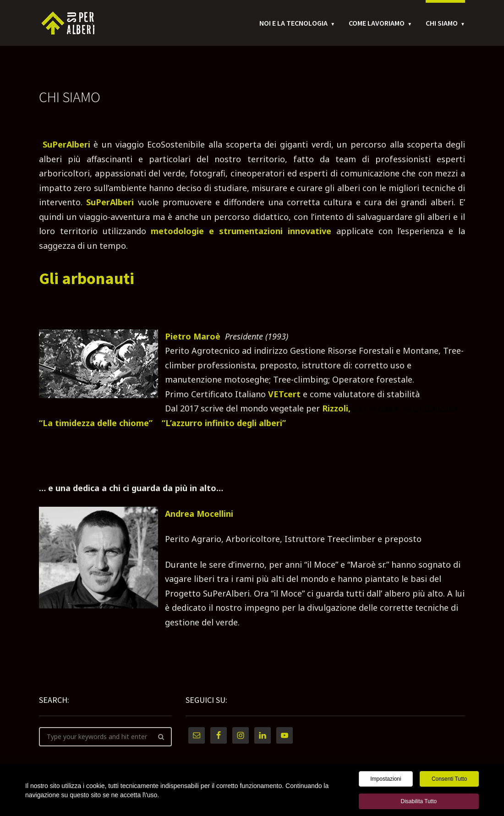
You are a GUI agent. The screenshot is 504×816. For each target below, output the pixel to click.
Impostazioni (386, 780)
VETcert (284, 394)
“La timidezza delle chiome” (96, 423)
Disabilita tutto (419, 803)
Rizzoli (335, 408)
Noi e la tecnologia (293, 23)
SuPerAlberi (66, 144)
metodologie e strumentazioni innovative (243, 231)
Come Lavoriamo (377, 23)
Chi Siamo (442, 23)
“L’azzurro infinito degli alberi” (224, 423)
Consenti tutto (449, 780)
